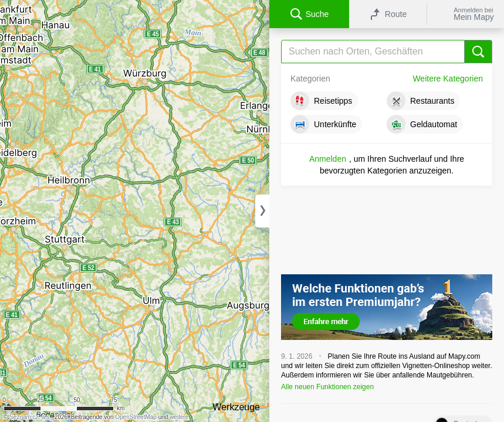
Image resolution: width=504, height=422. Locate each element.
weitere (179, 417)
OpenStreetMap (136, 417)
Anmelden (328, 159)
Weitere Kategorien (448, 79)
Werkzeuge (236, 407)
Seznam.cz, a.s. (30, 417)
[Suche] (387, 52)
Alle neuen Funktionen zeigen (327, 387)
